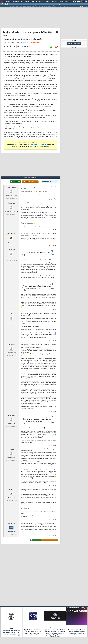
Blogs (27, 1)
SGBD (68, 4)
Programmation (61, 4)
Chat (32, 1)
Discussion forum (74, 43)
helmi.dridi (11, 415)
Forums (8, 1)
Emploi (48, 1)
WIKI (60, 6)
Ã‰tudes (55, 1)
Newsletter (40, 1)
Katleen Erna (24, 43)
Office (73, 4)
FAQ (22, 1)
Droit (61, 1)
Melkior (11, 314)
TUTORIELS (12, 6)
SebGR (11, 449)
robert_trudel (11, 187)
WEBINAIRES (23, 6)
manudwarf (11, 345)
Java (44, 4)
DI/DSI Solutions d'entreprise (16, 4)
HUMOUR (69, 6)
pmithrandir (11, 234)
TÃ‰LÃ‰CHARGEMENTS (38, 6)
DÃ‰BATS (55, 6)
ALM (34, 4)
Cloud (26, 4)
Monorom (11, 203)
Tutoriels (16, 1)
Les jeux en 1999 (25, 203)
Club (66, 1)
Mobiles (78, 4)
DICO (64, 6)
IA (30, 4)
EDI (55, 4)
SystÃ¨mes (85, 4)
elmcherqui (11, 523)
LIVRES (29, 6)
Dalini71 (11, 490)
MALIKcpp (11, 250)
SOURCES (49, 6)
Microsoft (39, 4)
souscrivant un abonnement (39, 145)
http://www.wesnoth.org (37, 354)
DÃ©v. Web (50, 4)
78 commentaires (35, 43)
